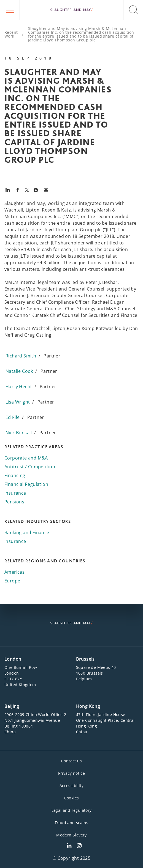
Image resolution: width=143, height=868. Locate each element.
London (13, 659)
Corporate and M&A (26, 458)
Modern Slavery (71, 835)
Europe (12, 581)
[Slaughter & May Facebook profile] (79, 846)
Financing (15, 475)
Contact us (71, 761)
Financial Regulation (26, 484)
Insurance (15, 493)
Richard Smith (21, 356)
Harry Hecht (19, 387)
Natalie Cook (19, 371)
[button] (10, 10)
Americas (14, 572)
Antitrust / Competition (30, 467)
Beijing (12, 706)
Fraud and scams (71, 823)
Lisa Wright (18, 402)
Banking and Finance (27, 532)
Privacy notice (72, 773)
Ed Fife (13, 417)
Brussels (85, 659)
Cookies (72, 798)
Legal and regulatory (72, 810)
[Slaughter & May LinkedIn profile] (69, 846)
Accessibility (71, 786)
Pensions (14, 502)
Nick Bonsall (19, 433)
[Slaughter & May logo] (71, 10)
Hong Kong (88, 706)
